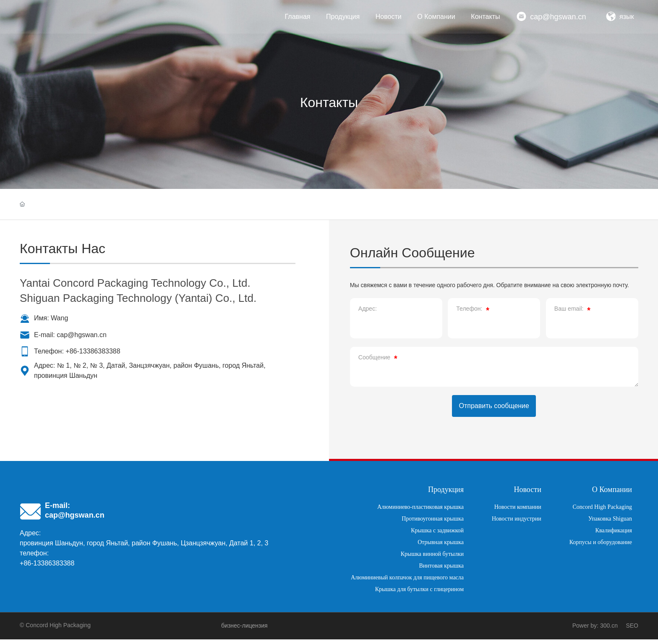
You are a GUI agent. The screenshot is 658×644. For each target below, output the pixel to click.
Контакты (329, 102)
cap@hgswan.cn (558, 17)
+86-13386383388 (47, 568)
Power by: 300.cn (595, 630)
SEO (632, 630)
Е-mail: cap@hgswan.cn (70, 335)
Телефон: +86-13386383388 (77, 351)
